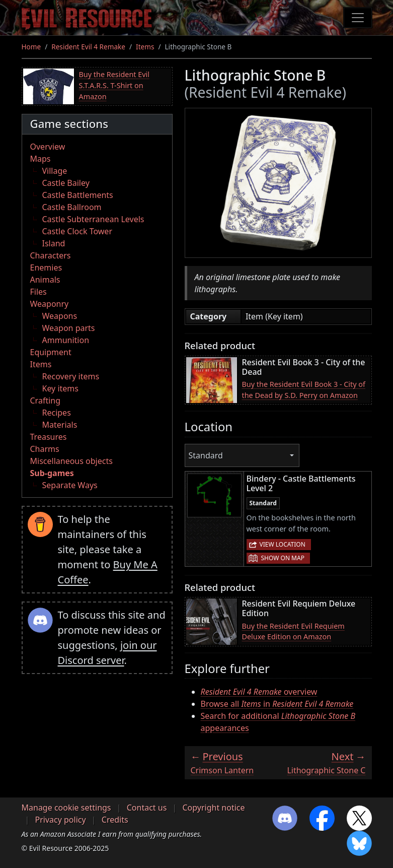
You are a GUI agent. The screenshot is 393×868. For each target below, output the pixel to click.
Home (31, 47)
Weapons (60, 316)
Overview (48, 147)
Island (54, 243)
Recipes (57, 413)
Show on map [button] (283, 558)
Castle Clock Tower (77, 231)
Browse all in (277, 704)
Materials (60, 425)
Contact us (147, 808)
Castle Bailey (66, 183)
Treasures (49, 437)
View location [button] (283, 544)
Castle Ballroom (72, 207)
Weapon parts (69, 328)
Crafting (46, 400)
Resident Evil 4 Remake (88, 47)
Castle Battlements (78, 195)
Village (55, 171)
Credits (115, 820)
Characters (51, 255)
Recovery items (71, 376)
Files (38, 292)
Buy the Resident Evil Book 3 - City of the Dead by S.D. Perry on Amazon (304, 390)
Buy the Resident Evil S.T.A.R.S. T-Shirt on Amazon (114, 85)
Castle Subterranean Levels (93, 219)
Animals (45, 280)
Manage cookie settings (66, 808)
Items (145, 47)
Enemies (46, 268)
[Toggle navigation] (358, 18)
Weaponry (50, 304)
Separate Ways (70, 485)
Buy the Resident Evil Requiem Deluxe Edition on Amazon (293, 631)
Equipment (51, 352)
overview (259, 692)
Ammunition (66, 340)
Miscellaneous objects (71, 461)
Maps (41, 159)
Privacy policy (61, 820)
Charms (45, 449)
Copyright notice (214, 808)
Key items (60, 388)
